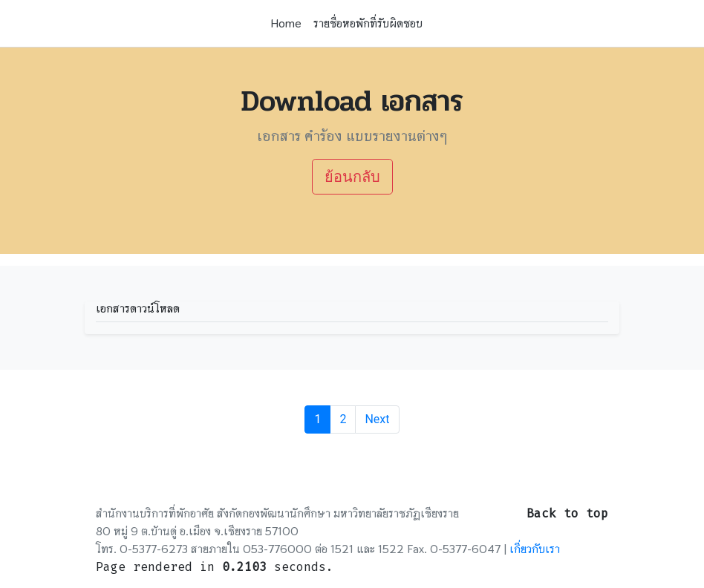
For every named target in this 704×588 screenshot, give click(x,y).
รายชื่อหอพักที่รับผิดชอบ (368, 23)
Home (286, 23)
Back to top (567, 513)
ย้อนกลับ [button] (352, 177)
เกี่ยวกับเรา (535, 549)
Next (377, 419)
